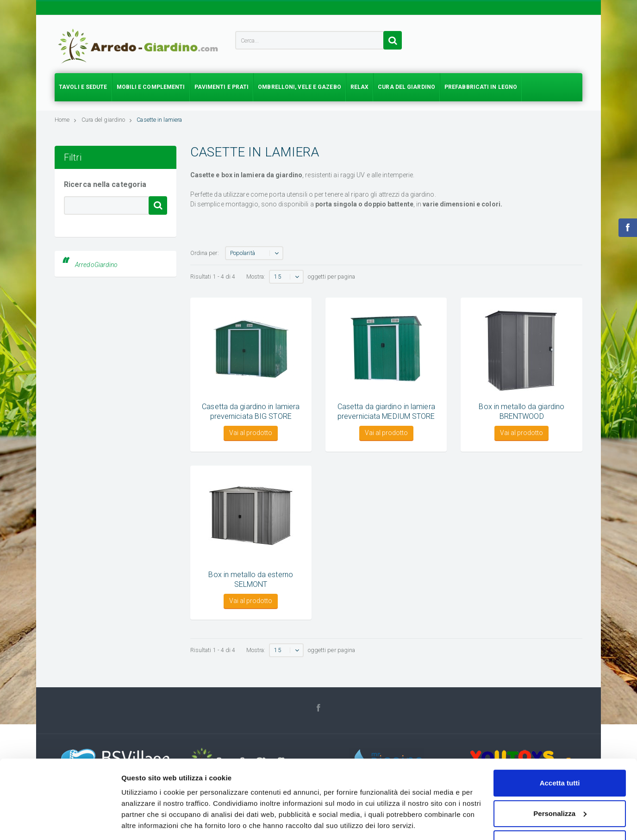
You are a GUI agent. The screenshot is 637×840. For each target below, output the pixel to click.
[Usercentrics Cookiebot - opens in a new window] (60, 737)
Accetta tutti (560, 669)
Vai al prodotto (251, 433)
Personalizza (560, 699)
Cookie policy (530, 809)
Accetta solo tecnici (560, 729)
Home (66, 120)
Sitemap (570, 809)
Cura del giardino (107, 120)
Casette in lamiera (159, 120)
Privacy (491, 809)
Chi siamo (457, 809)
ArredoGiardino (96, 265)
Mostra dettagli (146, 737)
